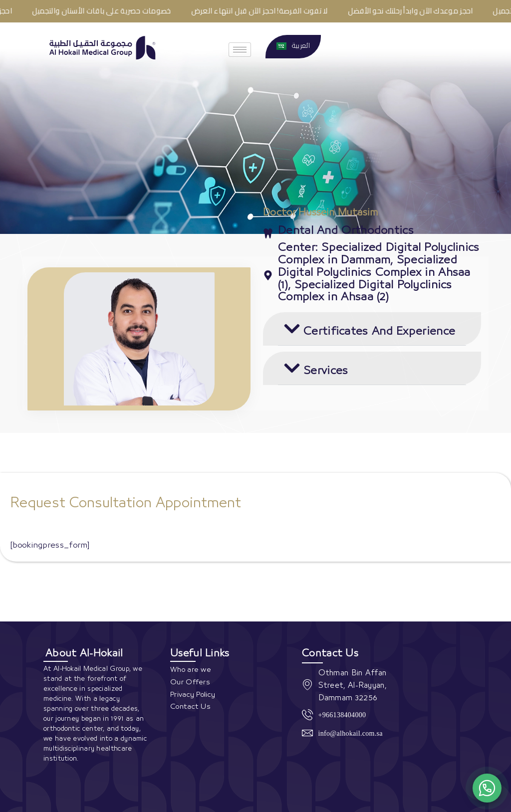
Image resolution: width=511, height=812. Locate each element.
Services (326, 371)
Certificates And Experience (379, 331)
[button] (372, 329)
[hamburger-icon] (240, 50)
